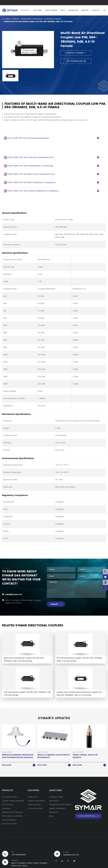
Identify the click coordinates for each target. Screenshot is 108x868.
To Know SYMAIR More (88, 816)
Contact (96, 10)
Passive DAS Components (32, 19)
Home (7, 19)
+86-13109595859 (18, 855)
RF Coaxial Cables (9, 797)
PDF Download (76, 61)
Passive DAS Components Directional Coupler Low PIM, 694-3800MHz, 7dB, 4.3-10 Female (79, 694)
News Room (54, 801)
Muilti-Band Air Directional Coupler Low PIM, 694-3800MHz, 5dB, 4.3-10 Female (38, 22)
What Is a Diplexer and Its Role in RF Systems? (54, 756)
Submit (56, 604)
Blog (63, 10)
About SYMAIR (51, 10)
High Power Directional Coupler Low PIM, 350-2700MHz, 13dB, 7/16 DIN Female (24, 659)
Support (85, 10)
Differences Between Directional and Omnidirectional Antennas (18, 756)
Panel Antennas (34, 805)
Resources (53, 812)
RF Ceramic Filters (9, 824)
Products (25, 10)
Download (73, 10)
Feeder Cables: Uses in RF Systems (85, 756)
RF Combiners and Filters (12, 816)
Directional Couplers (53, 19)
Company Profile (56, 797)
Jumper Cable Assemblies (13, 801)
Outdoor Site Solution (36, 801)
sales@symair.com (14, 594)
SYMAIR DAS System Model (60, 805)
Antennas (6, 808)
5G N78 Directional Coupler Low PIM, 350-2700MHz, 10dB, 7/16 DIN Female (80, 659)
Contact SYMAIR (76, 53)
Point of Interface (9, 820)
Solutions (37, 10)
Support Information (57, 808)
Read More (19, 765)
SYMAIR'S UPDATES (54, 718)
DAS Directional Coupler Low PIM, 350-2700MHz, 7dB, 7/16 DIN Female (27, 694)
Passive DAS (33, 797)
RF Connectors (8, 805)
